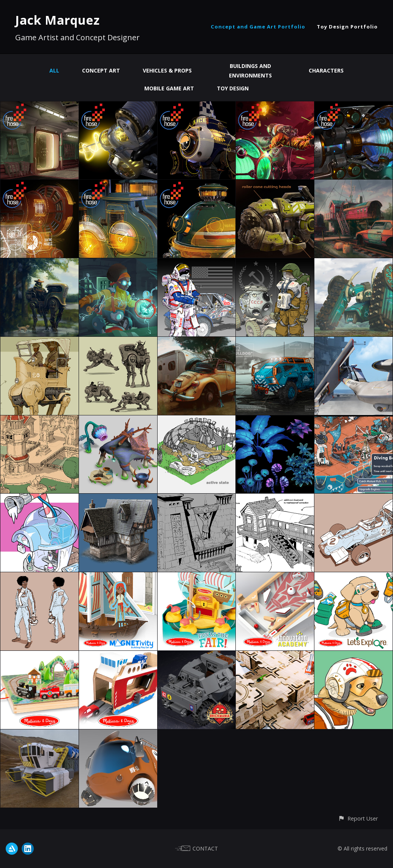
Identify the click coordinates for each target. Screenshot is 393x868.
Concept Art (101, 70)
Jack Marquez (58, 20)
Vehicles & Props (167, 70)
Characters (326, 70)
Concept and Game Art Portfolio (258, 27)
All (54, 70)
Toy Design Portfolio (347, 27)
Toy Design (233, 88)
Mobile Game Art (169, 88)
